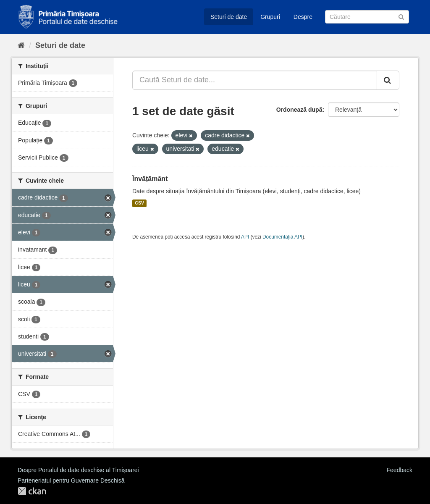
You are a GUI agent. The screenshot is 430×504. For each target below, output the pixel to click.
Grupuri (270, 17)
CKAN (32, 491)
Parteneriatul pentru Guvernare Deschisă (71, 480)
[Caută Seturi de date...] (255, 80)
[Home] (21, 45)
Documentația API (282, 237)
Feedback (400, 470)
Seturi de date (229, 17)
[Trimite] (401, 16)
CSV (139, 203)
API (245, 237)
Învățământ (150, 179)
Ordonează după (299, 110)
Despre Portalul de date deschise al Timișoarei (78, 470)
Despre (303, 17)
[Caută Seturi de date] (367, 17)
